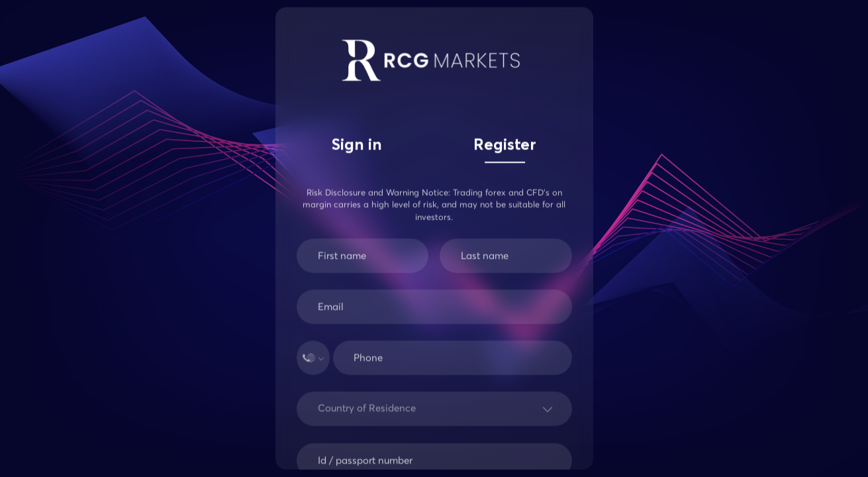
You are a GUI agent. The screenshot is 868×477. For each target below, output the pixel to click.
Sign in (357, 146)
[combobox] (320, 414)
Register (505, 146)
